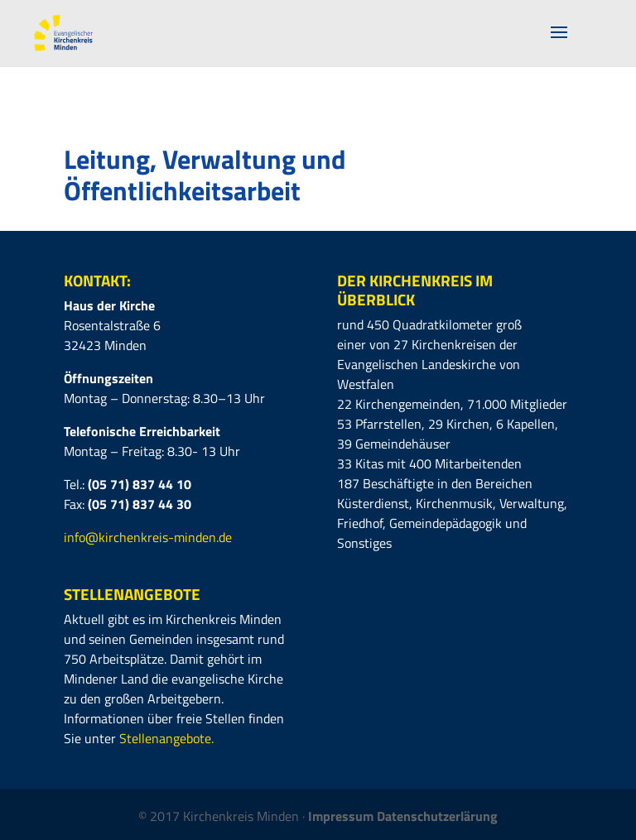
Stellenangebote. (166, 738)
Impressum (342, 816)
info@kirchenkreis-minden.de (148, 537)
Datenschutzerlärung (437, 816)
